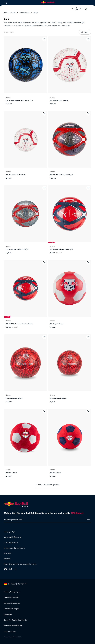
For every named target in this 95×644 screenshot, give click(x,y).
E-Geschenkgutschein (14, 548)
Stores (7, 559)
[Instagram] (11, 570)
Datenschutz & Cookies (12, 603)
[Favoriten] (81, 8)
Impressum (8, 614)
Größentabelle (11, 543)
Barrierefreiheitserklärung (13, 626)
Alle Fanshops (10, 13)
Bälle (36, 13)
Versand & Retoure (13, 537)
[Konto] (77, 8)
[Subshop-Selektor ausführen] (6, 3)
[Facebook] (5, 570)
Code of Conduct (10, 631)
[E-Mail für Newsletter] (45, 520)
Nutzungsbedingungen (12, 592)
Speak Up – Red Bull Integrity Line (16, 620)
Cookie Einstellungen (11, 609)
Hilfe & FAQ (9, 532)
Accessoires (24, 13)
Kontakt (8, 553)
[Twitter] (16, 570)
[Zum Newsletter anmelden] (88, 520)
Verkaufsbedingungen (11, 597)
